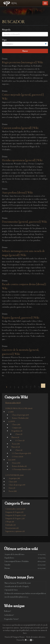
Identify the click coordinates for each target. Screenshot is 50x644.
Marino (7, 568)
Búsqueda (6, 30)
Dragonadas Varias (12, 619)
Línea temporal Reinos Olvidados (17, 561)
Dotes (5, 59)
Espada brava (9, 558)
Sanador (7, 565)
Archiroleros (9, 615)
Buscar (25, 51)
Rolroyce (8, 611)
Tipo (4, 40)
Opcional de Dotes (11, 590)
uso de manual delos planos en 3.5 (16, 597)
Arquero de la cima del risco (14, 554)
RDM (14, 3)
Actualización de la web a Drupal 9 (17, 586)
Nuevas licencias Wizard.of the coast (18, 583)
